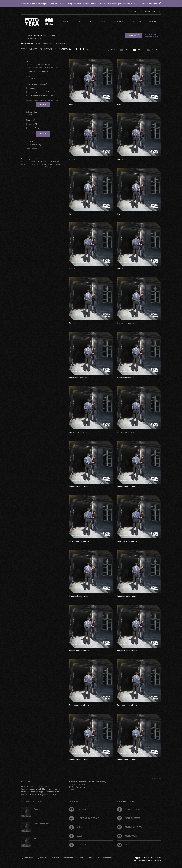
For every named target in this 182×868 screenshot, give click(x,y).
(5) (42, 92)
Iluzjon (77, 836)
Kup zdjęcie (153, 22)
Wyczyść (36, 149)
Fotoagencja (94, 858)
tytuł (30, 35)
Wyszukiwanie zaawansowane (151, 35)
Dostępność (107, 858)
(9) (36, 88)
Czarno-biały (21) (36, 128)
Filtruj (43, 104)
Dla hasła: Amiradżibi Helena (38, 64)
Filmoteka (78, 809)
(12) (44, 95)
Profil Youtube (128, 836)
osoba (39, 35)
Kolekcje (102, 22)
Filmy (78, 22)
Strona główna (27, 44)
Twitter (125, 845)
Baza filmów (28, 858)
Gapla (76, 827)
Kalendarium (119, 22)
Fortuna (72, 105)
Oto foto (136, 22)
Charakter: (30, 141)
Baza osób (43, 858)
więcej (72, 790)
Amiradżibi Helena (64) (38, 71)
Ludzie (89, 22)
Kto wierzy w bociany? (126, 323)
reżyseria (51, 35)
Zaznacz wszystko (33, 67)
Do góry (156, 778)
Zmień (28, 149)
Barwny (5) (33, 124)
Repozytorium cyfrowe (84, 818)
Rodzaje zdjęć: (32, 112)
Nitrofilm (78, 845)
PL (159, 12)
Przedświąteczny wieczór (79, 487)
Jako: (28, 76)
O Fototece (64, 22)
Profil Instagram (129, 827)
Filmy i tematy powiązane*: (37, 84)
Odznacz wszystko (51, 67)
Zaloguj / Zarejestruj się (140, 12)
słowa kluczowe (35, 38)
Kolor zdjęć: (31, 120)
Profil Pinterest (129, 818)
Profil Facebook (129, 809)
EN (154, 12)
